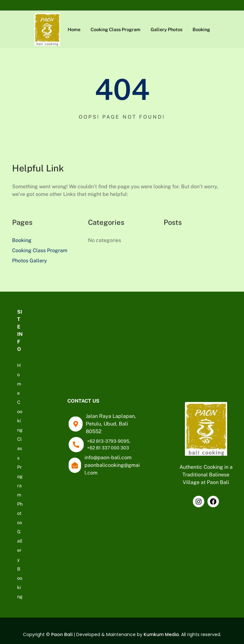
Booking (22, 240)
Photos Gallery (30, 261)
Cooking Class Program (40, 250)
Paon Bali (62, 634)
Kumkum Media (161, 634)
